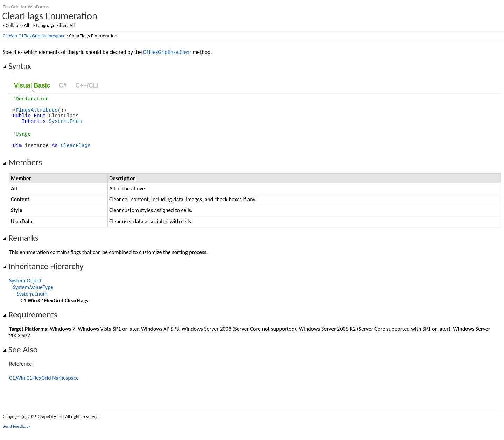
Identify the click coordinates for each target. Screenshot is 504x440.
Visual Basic (32, 85)
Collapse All (17, 25)
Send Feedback (17, 435)
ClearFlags (76, 153)
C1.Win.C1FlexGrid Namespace (34, 36)
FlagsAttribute (37, 113)
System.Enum (65, 126)
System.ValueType (33, 296)
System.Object (25, 289)
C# (63, 85)
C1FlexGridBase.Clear (167, 52)
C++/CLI (87, 85)
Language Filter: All (55, 25)
